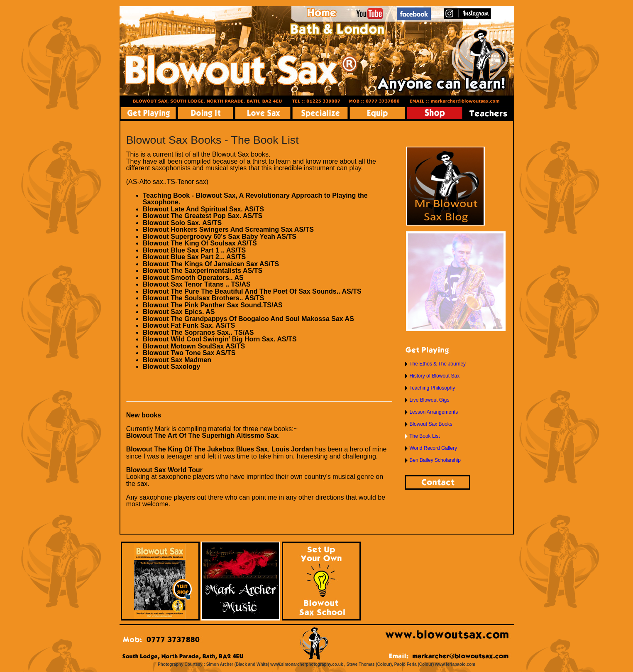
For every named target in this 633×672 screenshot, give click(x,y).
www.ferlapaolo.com (455, 664)
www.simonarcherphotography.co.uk (307, 664)
